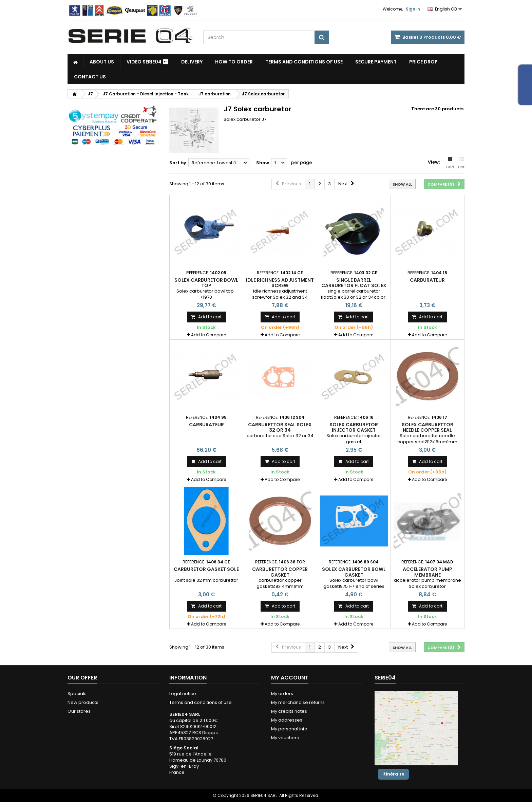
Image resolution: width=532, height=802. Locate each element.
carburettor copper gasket (280, 572)
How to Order (234, 62)
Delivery (192, 62)
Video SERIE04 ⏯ (148, 62)
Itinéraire (393, 774)
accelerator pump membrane (427, 572)
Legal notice (183, 694)
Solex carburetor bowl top (206, 283)
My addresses (287, 720)
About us (102, 62)
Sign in (413, 9)
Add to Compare (208, 335)
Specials (77, 694)
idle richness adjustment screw (280, 283)
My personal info (289, 729)
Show (263, 163)
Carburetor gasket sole (206, 569)
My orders (282, 694)
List (461, 163)
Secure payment (376, 62)
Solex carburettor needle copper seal (427, 427)
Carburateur (427, 280)
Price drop (423, 62)
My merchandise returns (298, 702)
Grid (450, 163)
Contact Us (90, 77)
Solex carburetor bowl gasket (354, 572)
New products (83, 702)
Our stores (79, 711)
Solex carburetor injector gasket (354, 427)
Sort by (178, 163)
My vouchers (285, 738)
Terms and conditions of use (304, 62)
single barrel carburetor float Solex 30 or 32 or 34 (354, 286)
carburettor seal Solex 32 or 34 (280, 427)
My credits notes (289, 711)
